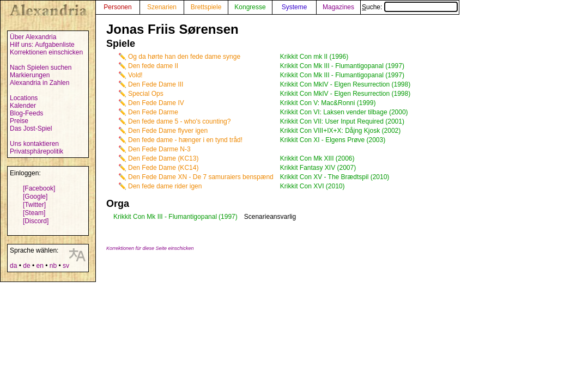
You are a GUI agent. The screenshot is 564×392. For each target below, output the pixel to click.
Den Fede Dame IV (156, 103)
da (13, 266)
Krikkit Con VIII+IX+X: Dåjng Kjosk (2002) (340, 131)
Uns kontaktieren (34, 144)
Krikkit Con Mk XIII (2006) (317, 158)
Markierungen (30, 75)
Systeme (295, 7)
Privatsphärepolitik (37, 151)
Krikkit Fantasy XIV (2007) (318, 168)
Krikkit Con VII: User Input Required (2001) (342, 121)
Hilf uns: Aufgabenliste (42, 45)
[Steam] (34, 213)
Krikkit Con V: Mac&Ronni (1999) (328, 103)
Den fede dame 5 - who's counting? (179, 121)
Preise (19, 121)
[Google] (35, 197)
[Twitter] (34, 205)
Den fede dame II (153, 66)
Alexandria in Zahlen (40, 83)
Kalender (23, 106)
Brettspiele (206, 7)
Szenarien (162, 7)
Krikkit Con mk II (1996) (314, 57)
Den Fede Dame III (156, 84)
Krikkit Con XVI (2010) (313, 186)
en (40, 266)
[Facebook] (39, 188)
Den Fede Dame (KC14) (163, 168)
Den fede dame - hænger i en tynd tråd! (185, 140)
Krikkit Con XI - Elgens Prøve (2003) (333, 140)
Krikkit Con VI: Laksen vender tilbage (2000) (344, 112)
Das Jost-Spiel (31, 128)
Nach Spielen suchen (41, 68)
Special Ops (146, 94)
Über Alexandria (33, 37)
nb (53, 266)
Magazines (338, 7)
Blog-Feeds (26, 113)
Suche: (410, 7)
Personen (117, 7)
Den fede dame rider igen (165, 186)
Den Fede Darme (153, 112)
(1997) (228, 217)
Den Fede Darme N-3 (159, 149)
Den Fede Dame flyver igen (168, 131)
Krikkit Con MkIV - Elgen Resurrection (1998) (345, 84)
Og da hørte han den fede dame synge (184, 57)
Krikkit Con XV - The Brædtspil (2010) (335, 177)
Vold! (135, 75)
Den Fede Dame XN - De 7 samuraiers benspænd (201, 177)
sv (66, 266)
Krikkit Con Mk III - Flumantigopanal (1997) (342, 66)
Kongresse (250, 7)
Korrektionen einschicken (46, 52)
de (26, 266)
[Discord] (36, 221)
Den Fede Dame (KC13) (163, 158)
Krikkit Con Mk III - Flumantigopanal (165, 217)
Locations (24, 98)
